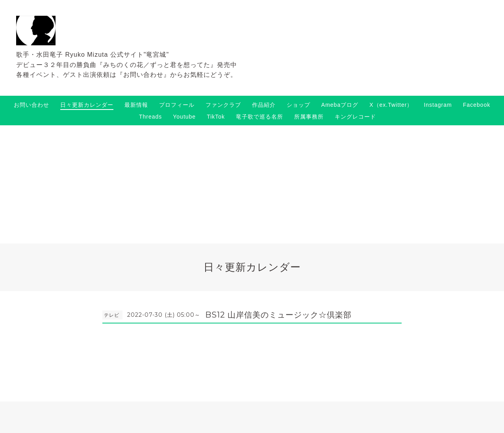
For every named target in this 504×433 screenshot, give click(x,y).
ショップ (298, 105)
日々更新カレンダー (87, 105)
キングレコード (355, 117)
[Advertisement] (252, 184)
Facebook (477, 105)
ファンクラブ (223, 105)
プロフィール (177, 105)
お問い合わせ (31, 105)
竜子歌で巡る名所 (259, 117)
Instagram (438, 105)
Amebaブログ (340, 105)
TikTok (216, 117)
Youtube (184, 117)
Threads (150, 117)
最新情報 (136, 105)
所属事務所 (309, 117)
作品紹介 (264, 105)
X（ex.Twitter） (391, 105)
